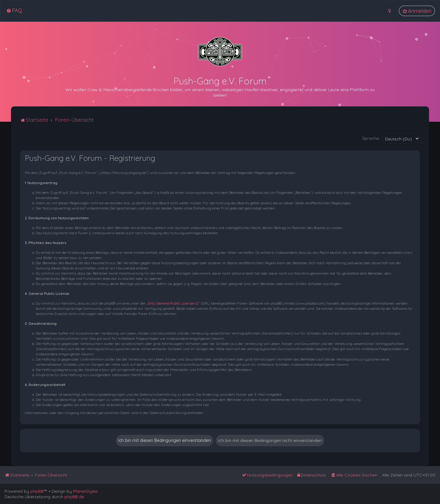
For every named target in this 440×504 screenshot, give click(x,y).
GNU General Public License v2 (173, 303)
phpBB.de (74, 497)
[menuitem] (14, 10)
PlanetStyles (85, 491)
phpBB (37, 491)
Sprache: (371, 138)
